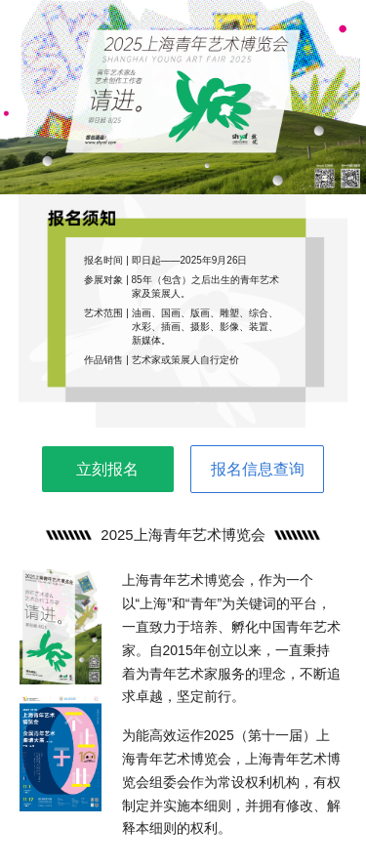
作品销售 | (107, 360)
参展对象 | (107, 280)
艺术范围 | (107, 313)
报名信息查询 (258, 469)
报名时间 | (107, 260)
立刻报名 (107, 469)
